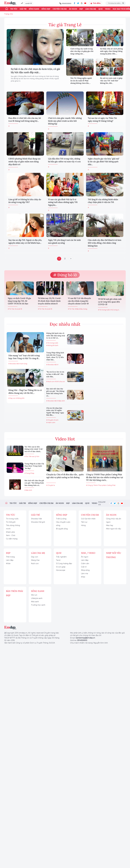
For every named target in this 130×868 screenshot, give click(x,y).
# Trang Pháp (29, 473)
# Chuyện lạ (51, 485)
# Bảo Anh (61, 401)
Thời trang (10, 557)
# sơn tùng (23, 364)
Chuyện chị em (60, 9)
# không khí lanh (52, 345)
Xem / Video (88, 553)
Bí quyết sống (62, 529)
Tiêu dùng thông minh (13, 527)
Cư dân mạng (12, 539)
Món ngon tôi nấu (114, 529)
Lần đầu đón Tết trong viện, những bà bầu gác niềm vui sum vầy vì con (64, 160)
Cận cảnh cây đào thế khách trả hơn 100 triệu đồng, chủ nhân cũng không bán (105, 243)
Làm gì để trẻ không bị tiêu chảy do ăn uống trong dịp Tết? (25, 201)
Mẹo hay (110, 525)
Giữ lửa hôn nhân (88, 519)
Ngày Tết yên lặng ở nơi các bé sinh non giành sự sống (64, 241)
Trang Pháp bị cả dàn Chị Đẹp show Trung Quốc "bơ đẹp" (34, 466)
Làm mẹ (85, 574)
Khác (83, 577)
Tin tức (14, 9)
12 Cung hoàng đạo (64, 563)
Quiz (100, 9)
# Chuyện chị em (52, 420)
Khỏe (8, 563)
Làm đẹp (10, 560)
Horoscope (61, 570)
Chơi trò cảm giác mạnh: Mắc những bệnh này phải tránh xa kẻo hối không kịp (65, 121)
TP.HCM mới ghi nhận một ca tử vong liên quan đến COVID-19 (110, 302)
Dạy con (35, 557)
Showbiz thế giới (38, 522)
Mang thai (35, 560)
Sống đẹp (46, 9)
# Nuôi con (50, 382)
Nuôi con (35, 563)
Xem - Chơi (11, 535)
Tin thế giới (11, 522)
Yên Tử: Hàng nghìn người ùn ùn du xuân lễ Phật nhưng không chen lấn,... (81, 81)
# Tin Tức (11, 309)
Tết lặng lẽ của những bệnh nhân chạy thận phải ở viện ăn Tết (103, 201)
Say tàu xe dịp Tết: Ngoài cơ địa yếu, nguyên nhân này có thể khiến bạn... (25, 241)
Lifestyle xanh (37, 598)
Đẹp (81, 9)
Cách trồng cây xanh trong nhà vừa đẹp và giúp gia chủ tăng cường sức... (82, 51)
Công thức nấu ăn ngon (114, 520)
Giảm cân (85, 563)
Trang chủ (9, 14)
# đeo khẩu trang (81, 309)
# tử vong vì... (115, 310)
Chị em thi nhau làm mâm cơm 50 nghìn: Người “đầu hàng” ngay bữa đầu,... (55, 412)
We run (34, 595)
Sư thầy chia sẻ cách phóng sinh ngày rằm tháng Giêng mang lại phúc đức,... (111, 51)
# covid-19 (18, 309)
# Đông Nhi (20, 398)
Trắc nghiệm (61, 557)
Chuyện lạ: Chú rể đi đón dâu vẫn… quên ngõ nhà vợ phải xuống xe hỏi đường (65, 476)
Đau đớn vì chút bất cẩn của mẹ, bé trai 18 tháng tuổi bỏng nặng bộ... (25, 119)
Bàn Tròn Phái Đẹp (15, 593)
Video (108, 9)
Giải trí (23, 9)
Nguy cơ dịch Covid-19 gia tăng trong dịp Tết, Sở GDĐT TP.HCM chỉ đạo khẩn (19, 301)
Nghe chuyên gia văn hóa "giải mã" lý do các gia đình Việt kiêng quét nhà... (104, 162)
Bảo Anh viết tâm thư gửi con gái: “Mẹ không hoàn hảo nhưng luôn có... (55, 392)
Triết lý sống (61, 519)
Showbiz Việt (36, 519)
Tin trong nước (12, 519)
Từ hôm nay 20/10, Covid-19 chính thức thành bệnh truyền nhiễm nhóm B (50, 301)
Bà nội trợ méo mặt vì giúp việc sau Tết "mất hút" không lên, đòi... (111, 81)
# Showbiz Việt (14, 364)
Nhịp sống (85, 570)
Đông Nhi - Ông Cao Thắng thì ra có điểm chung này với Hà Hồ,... (25, 392)
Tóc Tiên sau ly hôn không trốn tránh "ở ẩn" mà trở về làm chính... (34, 449)
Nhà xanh (35, 602)
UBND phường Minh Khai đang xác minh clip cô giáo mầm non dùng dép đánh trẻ (25, 162)
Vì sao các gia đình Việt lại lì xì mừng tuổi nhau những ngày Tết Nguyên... (63, 202)
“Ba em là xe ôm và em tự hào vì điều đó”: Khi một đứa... (55, 374)
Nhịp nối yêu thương (114, 555)
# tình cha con (60, 382)
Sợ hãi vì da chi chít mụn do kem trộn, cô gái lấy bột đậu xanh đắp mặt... (35, 71)
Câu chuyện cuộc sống (63, 524)
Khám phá (10, 532)
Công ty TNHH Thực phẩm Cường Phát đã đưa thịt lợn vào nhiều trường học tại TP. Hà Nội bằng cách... (105, 477)
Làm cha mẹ (91, 9)
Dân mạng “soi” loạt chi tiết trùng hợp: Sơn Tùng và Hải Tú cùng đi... (24, 357)
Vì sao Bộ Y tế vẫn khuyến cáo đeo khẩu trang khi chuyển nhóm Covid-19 (79, 301)
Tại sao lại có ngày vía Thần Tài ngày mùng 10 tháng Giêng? (102, 119)
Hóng (83, 525)
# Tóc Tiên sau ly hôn (32, 456)
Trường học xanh (38, 605)
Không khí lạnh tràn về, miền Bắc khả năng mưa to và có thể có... (56, 336)
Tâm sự (84, 522)
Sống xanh (34, 9)
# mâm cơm (51, 423)
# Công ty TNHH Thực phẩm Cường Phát (101, 485)
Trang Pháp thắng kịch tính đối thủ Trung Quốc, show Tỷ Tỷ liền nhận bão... (55, 356)
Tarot (58, 560)
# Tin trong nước (104, 310)
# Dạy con (12, 398)
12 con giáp (61, 567)
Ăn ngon (73, 9)
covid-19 (29, 3)
